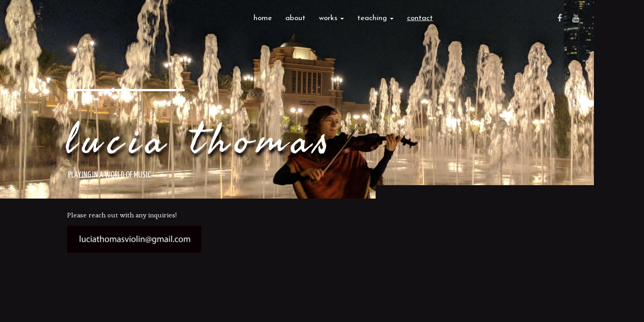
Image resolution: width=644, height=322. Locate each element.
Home (263, 18)
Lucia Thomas (201, 141)
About (295, 18)
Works (331, 18)
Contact (420, 18)
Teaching (375, 18)
